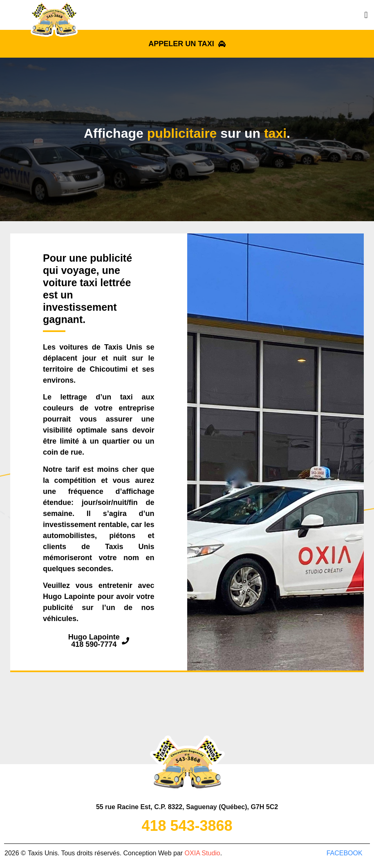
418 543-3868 (187, 826)
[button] (366, 15)
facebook (345, 853)
